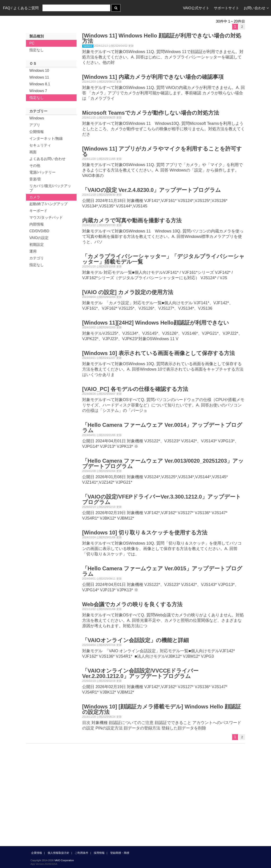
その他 (35, 166)
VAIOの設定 (39, 238)
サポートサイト (227, 8)
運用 (33, 251)
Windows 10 (39, 71)
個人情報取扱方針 (58, 853)
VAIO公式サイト (196, 8)
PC (32, 43)
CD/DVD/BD (39, 231)
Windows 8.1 (40, 84)
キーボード (38, 211)
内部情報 (37, 224)
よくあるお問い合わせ (47, 159)
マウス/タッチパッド (46, 217)
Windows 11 (39, 77)
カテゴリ (37, 258)
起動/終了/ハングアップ (48, 204)
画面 (33, 152)
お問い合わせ (256, 8)
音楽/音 (35, 179)
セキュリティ (40, 145)
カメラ (35, 197)
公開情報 (37, 132)
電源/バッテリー (42, 172)
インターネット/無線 (46, 138)
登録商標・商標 (120, 853)
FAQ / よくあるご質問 (21, 8)
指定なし (37, 50)
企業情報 (37, 853)
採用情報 (99, 853)
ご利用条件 (82, 853)
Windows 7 (38, 91)
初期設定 (37, 245)
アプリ (35, 125)
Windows (37, 118)
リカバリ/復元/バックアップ (50, 188)
